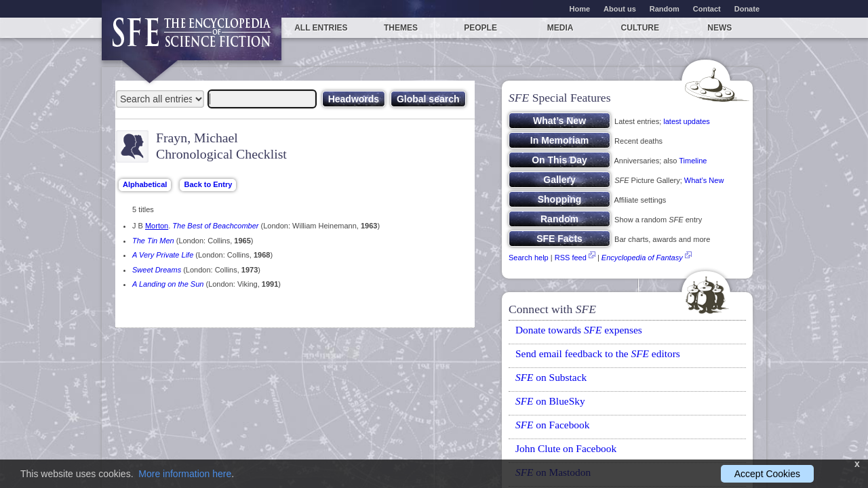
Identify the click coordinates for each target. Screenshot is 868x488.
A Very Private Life (163, 255)
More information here (185, 474)
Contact (707, 9)
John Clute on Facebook (566, 448)
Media (560, 28)
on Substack (551, 377)
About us (620, 9)
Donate (747, 9)
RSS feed (571, 258)
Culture (640, 28)
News (719, 28)
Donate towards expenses (579, 330)
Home (580, 9)
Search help (529, 258)
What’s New (704, 180)
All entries (321, 28)
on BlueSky (550, 401)
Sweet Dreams (157, 270)
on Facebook (552, 425)
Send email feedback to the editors (598, 353)
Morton (157, 226)
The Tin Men (153, 241)
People (480, 28)
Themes (401, 28)
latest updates (687, 121)
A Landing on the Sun (168, 284)
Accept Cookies (767, 474)
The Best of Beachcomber (215, 226)
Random (665, 9)
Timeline (693, 161)
